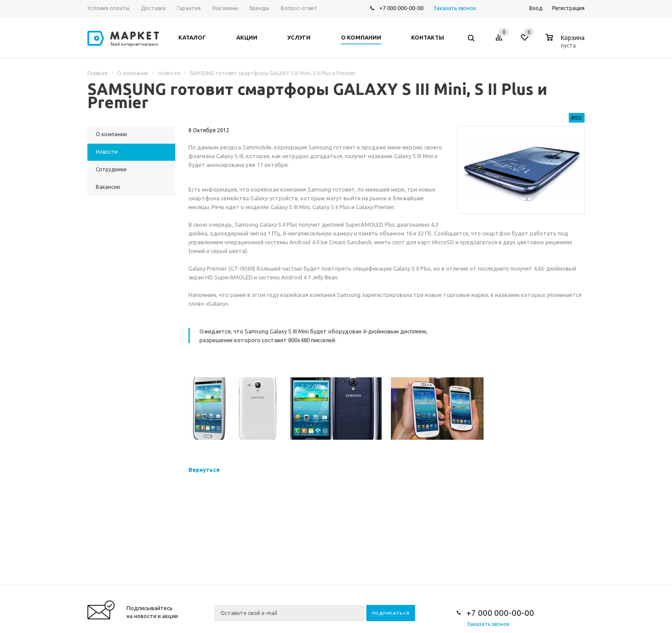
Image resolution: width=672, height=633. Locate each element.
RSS (577, 118)
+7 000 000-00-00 (401, 8)
